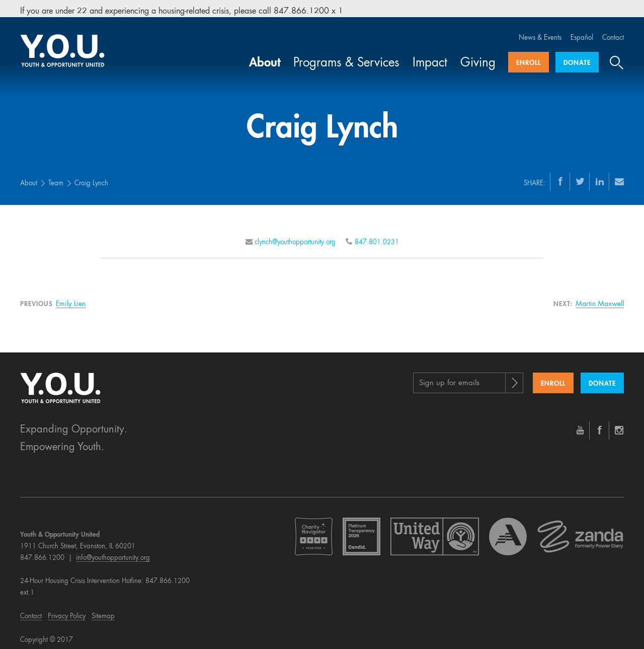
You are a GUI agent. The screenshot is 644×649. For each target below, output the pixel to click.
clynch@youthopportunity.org (295, 236)
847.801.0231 (377, 236)
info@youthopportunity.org (113, 552)
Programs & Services (346, 57)
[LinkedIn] (600, 175)
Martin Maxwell (600, 298)
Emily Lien (71, 298)
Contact (613, 31)
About (265, 57)
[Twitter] (580, 175)
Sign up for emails (449, 377)
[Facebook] (560, 175)
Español (582, 31)
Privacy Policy (67, 610)
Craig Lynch (91, 177)
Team (56, 177)
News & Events (540, 31)
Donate (577, 57)
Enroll (529, 57)
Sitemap (103, 610)
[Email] (619, 175)
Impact (430, 57)
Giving (478, 57)
